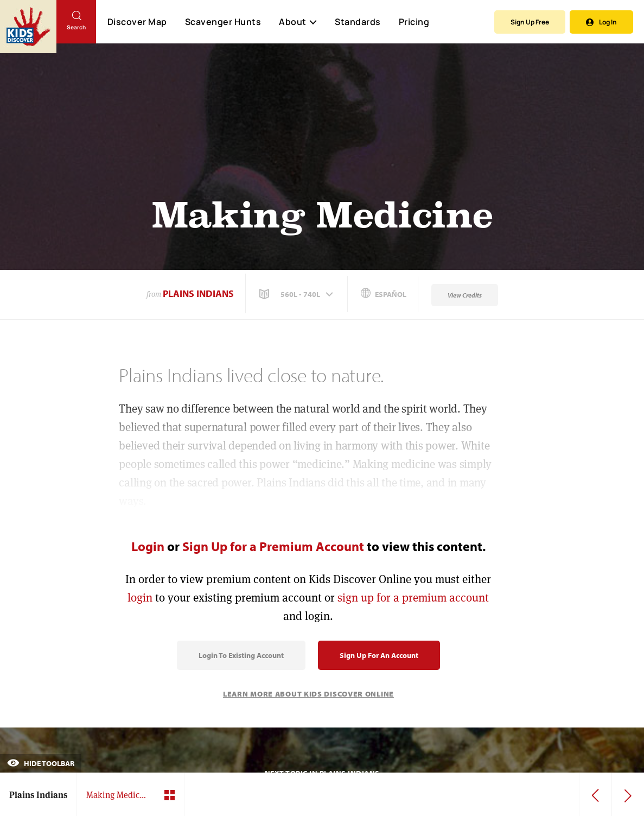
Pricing (414, 22)
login (140, 597)
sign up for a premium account (413, 597)
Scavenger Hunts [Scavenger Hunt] (223, 22)
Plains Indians (198, 293)
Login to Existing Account (241, 655)
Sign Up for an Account (379, 655)
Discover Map (137, 22)
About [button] (298, 22)
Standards (358, 22)
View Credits (465, 295)
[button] (297, 294)
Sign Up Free (530, 22)
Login (148, 546)
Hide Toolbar (41, 763)
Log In (601, 22)
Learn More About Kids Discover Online (308, 694)
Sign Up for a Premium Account (273, 546)
